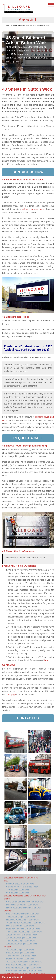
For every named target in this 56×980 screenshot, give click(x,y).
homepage (11, 695)
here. (46, 660)
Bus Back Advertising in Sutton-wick (23, 965)
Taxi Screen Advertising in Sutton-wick (24, 962)
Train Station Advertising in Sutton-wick (24, 932)
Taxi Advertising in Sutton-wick (20, 950)
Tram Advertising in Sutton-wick (21, 941)
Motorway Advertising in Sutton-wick (23, 929)
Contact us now (28, 172)
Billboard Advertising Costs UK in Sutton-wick (25, 896)
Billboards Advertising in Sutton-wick (21, 878)
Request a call (28, 438)
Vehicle (7, 947)
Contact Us (28, 718)
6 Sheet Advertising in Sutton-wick (22, 887)
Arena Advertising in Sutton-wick (21, 938)
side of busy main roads (33, 209)
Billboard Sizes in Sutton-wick (20, 884)
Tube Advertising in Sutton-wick (21, 917)
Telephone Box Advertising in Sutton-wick (25, 923)
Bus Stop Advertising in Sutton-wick (23, 914)
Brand (7, 899)
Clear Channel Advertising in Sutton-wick (25, 902)
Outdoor (8, 911)
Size (6, 881)
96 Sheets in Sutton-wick (18, 893)
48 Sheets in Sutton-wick (18, 890)
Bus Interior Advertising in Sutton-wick (24, 968)
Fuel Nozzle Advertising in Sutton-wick (24, 971)
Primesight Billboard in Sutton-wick (22, 905)
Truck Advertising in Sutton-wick (21, 956)
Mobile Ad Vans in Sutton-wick (20, 959)
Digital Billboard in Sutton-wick (20, 926)
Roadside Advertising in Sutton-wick (23, 920)
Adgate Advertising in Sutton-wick (22, 944)
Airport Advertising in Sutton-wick (22, 935)
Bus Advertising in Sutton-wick (20, 953)
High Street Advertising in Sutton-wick (24, 908)
